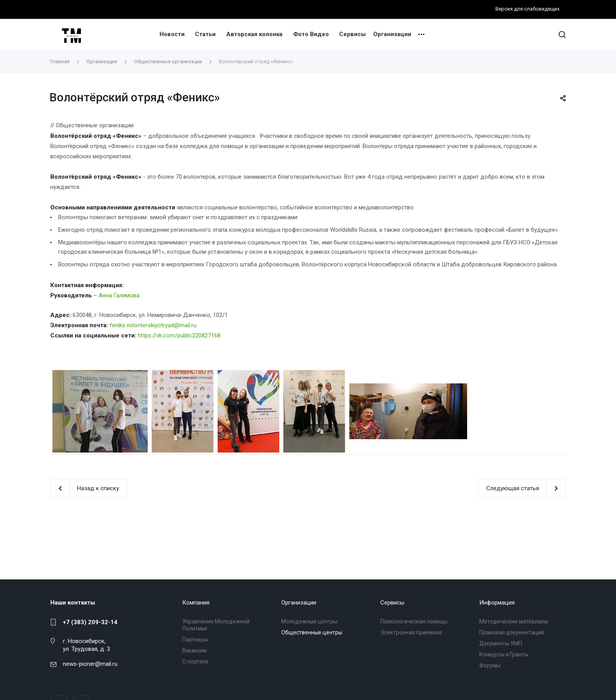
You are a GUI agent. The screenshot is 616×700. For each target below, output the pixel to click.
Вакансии (194, 651)
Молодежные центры (309, 621)
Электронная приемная (411, 632)
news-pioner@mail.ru (90, 664)
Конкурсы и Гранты (504, 654)
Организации (392, 34)
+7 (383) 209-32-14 (90, 622)
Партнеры (195, 640)
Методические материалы (514, 621)
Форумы (490, 665)
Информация (497, 603)
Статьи (205, 34)
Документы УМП (501, 643)
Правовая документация (512, 632)
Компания (196, 603)
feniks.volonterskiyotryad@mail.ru (153, 325)
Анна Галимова (119, 295)
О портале (195, 662)
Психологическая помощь (414, 621)
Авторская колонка (254, 34)
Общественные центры (312, 632)
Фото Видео (311, 34)
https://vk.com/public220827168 (179, 335)
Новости (172, 34)
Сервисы (352, 34)
